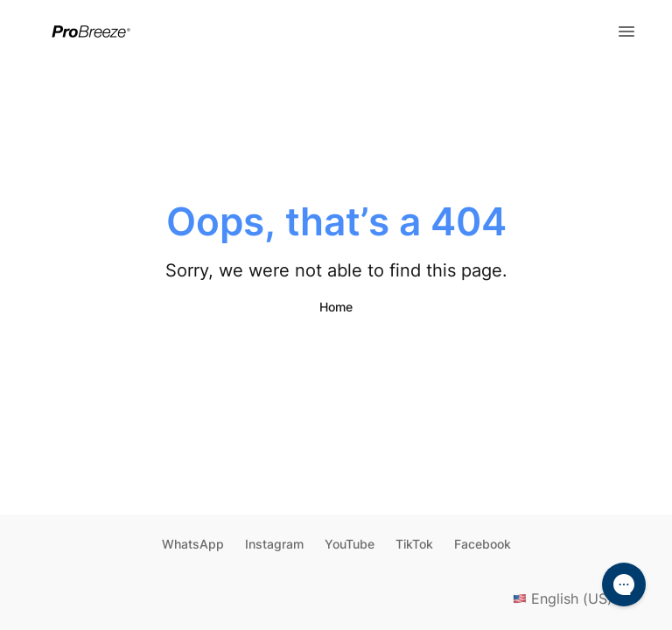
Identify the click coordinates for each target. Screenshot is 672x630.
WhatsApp (193, 544)
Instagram (274, 544)
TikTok (414, 544)
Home (336, 307)
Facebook (483, 544)
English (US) (575, 598)
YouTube (350, 544)
